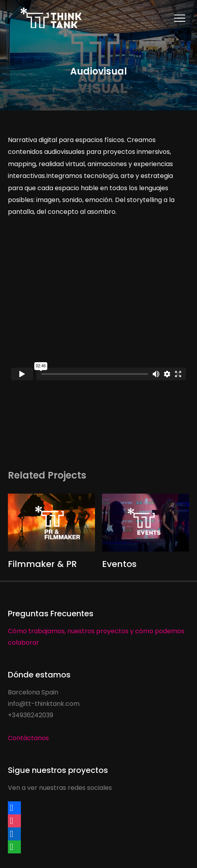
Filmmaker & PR (42, 564)
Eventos (119, 564)
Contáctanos (28, 738)
